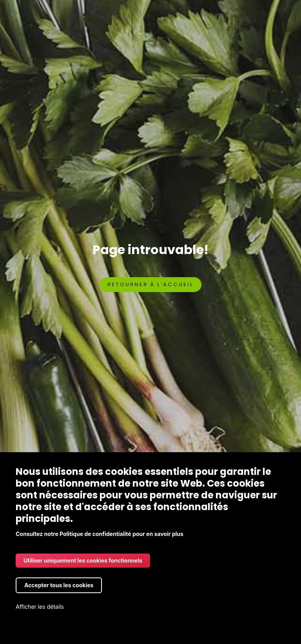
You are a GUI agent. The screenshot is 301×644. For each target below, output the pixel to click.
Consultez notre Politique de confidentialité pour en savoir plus (100, 534)
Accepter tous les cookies (59, 585)
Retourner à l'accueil (150, 284)
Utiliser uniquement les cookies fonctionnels (83, 560)
